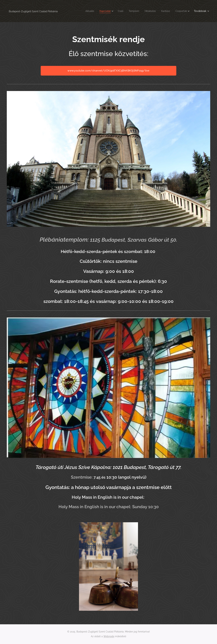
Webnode (109, 636)
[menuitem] (84, 11)
